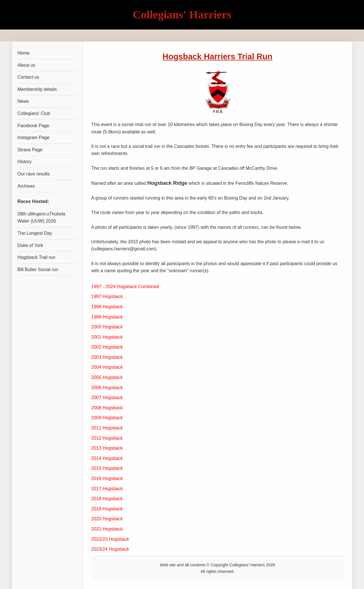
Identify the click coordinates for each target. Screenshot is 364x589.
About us (27, 65)
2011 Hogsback (107, 428)
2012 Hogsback (107, 438)
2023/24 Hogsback (110, 549)
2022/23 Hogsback (110, 539)
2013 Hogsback (107, 448)
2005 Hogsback (107, 377)
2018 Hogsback (107, 499)
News (23, 101)
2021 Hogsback (107, 529)
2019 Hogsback (107, 509)
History (25, 162)
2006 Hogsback (107, 388)
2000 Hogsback (107, 327)
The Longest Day (35, 233)
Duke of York (30, 245)
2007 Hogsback (107, 398)
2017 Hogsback (107, 489)
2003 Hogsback (107, 357)
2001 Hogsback (107, 337)
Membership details (37, 89)
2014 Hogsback (107, 458)
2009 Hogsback (107, 418)
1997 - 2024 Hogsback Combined (125, 287)
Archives (26, 186)
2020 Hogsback (107, 519)
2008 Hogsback (107, 408)
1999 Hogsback (107, 317)
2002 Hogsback (107, 347)
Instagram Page (34, 138)
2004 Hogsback (107, 367)
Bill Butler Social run (38, 270)
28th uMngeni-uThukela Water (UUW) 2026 (41, 218)
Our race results (34, 174)
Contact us (28, 77)
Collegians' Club (34, 113)
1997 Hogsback (107, 296)
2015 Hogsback (107, 468)
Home (24, 53)
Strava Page (30, 150)
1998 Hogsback (107, 307)
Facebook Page (33, 126)
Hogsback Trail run (36, 257)
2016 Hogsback (107, 478)
